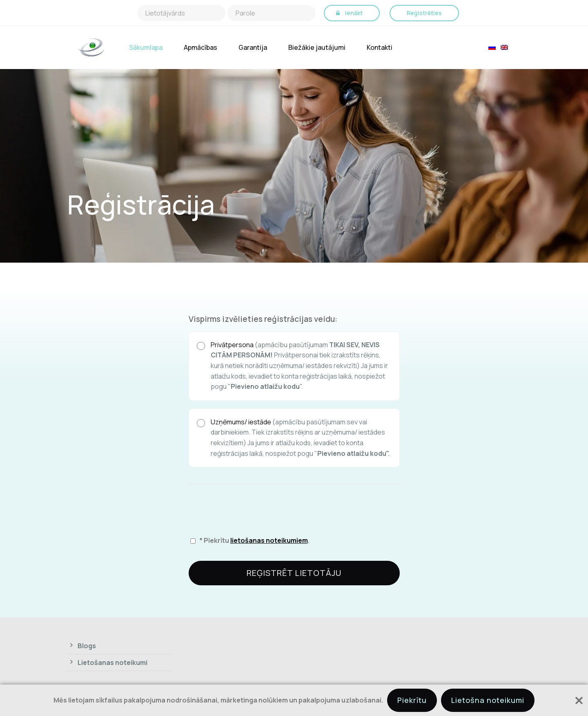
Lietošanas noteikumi (112, 662)
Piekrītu (412, 700)
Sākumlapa (146, 48)
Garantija (253, 48)
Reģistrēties (424, 13)
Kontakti (380, 48)
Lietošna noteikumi (488, 700)
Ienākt (354, 13)
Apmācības (200, 48)
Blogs (87, 646)
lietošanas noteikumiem (269, 540)
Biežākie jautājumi (317, 48)
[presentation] (251, 507)
